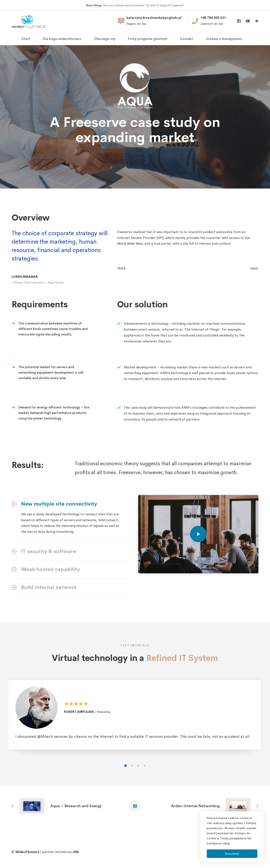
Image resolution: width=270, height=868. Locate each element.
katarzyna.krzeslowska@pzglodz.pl (154, 18)
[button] (126, 779)
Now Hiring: (94, 5)
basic (254, 282)
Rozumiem (232, 854)
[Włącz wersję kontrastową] (257, 21)
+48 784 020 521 (213, 18)
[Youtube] (248, 21)
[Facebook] (239, 21)
